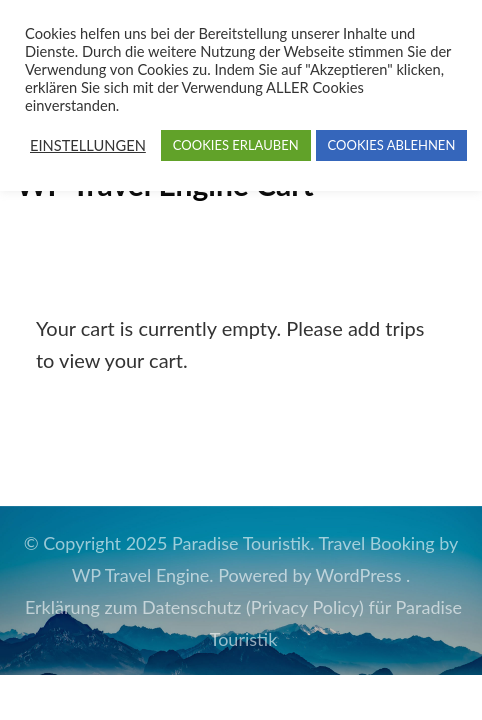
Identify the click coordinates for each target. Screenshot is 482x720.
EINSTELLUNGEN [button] (88, 145)
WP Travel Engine (141, 575)
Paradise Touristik (241, 543)
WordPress (359, 575)
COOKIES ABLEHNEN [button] (392, 145)
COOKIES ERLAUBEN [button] (236, 145)
